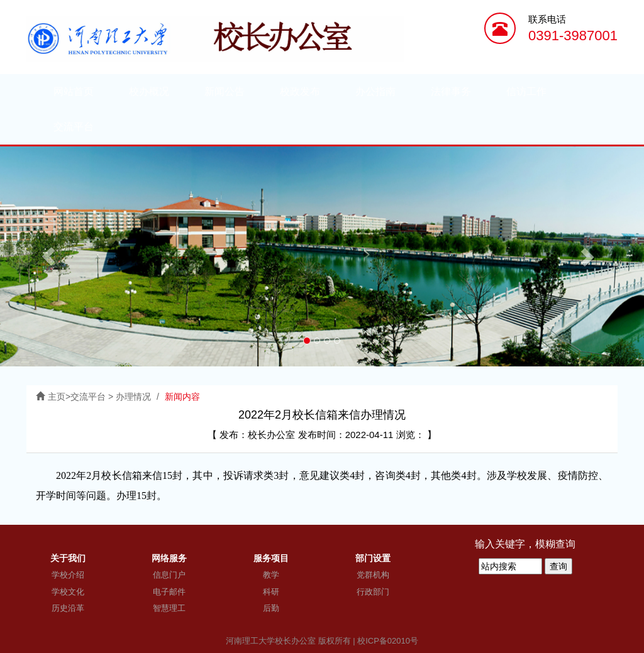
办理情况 (133, 397)
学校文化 (68, 592)
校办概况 (149, 91)
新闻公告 (225, 91)
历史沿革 (68, 608)
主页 (57, 397)
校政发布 (300, 91)
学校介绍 (68, 575)
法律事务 (451, 91)
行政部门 (373, 592)
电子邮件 (169, 592)
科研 (271, 592)
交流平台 (74, 127)
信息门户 (169, 575)
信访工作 (526, 91)
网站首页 (74, 91)
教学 (271, 575)
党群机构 (373, 575)
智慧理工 (169, 608)
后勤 (271, 608)
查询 (558, 566)
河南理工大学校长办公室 (271, 641)
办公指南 (375, 91)
